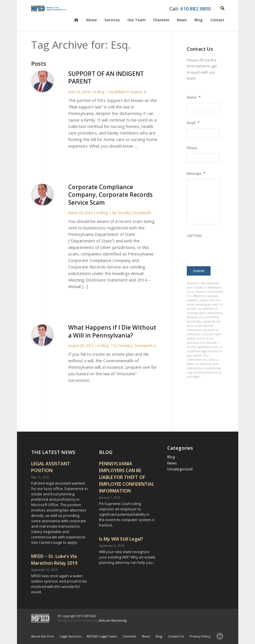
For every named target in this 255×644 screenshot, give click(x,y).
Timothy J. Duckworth (134, 213)
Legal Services (70, 636)
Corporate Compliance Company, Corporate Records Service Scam (110, 195)
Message (196, 173)
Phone (192, 148)
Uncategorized (180, 469)
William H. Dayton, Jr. (131, 92)
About (91, 21)
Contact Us (176, 636)
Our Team (136, 21)
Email (193, 123)
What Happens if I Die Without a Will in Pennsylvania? (112, 331)
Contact (217, 21)
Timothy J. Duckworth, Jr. (138, 346)
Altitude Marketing (112, 620)
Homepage (76, 24)
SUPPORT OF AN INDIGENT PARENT (106, 77)
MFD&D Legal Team (102, 636)
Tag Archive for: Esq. (81, 45)
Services (112, 21)
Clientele (161, 21)
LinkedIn (220, 636)
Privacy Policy (200, 636)
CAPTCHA (194, 236)
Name (194, 97)
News (182, 21)
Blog (199, 21)
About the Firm (43, 636)
